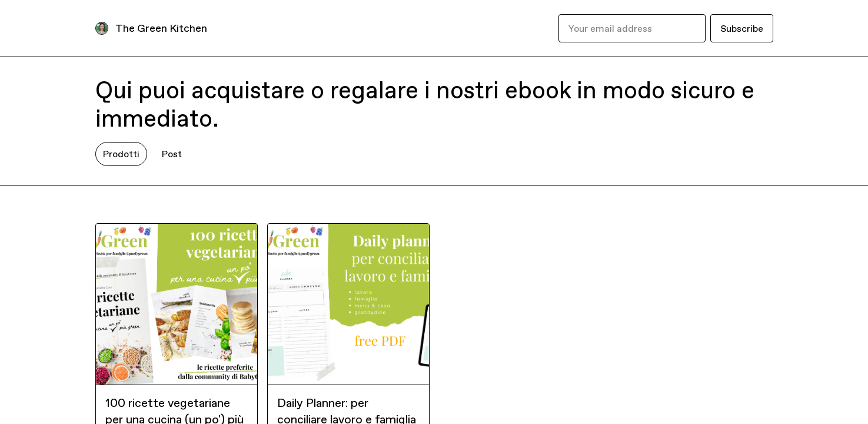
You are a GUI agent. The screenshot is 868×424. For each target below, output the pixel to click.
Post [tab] (172, 154)
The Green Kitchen (161, 28)
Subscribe (742, 28)
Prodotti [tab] (121, 154)
